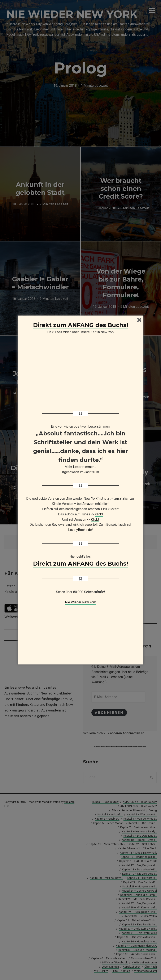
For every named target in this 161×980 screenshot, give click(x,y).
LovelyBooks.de (80, 530)
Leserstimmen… (85, 467)
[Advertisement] (80, 631)
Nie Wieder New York (80, 602)
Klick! (99, 514)
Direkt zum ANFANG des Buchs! (80, 325)
